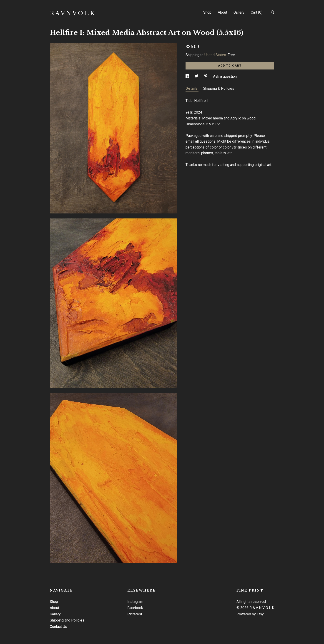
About (222, 12)
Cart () (257, 12)
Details (192, 88)
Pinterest (135, 614)
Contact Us (58, 627)
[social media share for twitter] (197, 76)
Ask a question (225, 76)
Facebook (135, 608)
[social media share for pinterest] (206, 76)
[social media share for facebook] (188, 76)
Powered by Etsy (250, 614)
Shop (207, 12)
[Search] (273, 13)
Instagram (135, 602)
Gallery (239, 12)
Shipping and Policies (67, 620)
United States (215, 55)
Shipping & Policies (219, 88)
